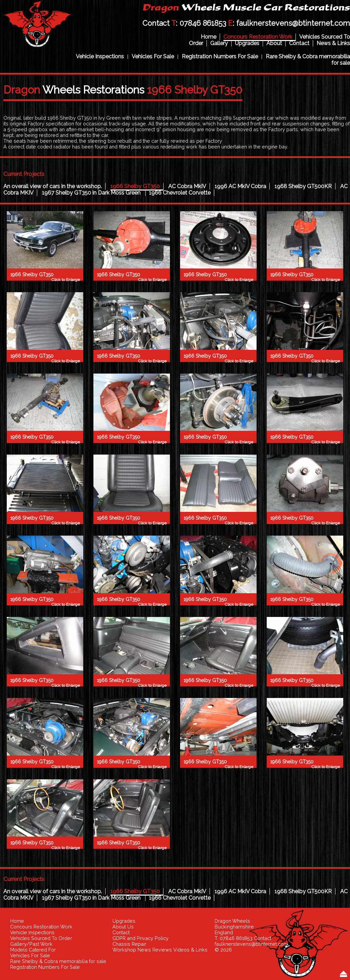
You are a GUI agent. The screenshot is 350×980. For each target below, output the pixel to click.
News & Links (333, 43)
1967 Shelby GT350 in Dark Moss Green (92, 193)
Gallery (219, 43)
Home (209, 37)
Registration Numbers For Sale (220, 56)
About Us (123, 927)
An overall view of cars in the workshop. (53, 186)
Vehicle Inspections (100, 56)
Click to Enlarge (66, 280)
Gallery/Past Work (31, 944)
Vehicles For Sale (153, 56)
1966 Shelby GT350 (135, 186)
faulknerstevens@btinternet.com (293, 23)
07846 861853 (203, 23)
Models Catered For (33, 950)
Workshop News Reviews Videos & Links (160, 950)
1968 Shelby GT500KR (303, 186)
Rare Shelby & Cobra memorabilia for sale (58, 961)
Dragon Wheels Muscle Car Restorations (38, 26)
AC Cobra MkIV (187, 186)
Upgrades (247, 43)
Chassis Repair (129, 944)
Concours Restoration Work (258, 37)
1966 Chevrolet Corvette (180, 193)
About (274, 43)
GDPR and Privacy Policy (140, 938)
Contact (299, 43)
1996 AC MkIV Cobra (240, 186)
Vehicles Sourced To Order (41, 938)
